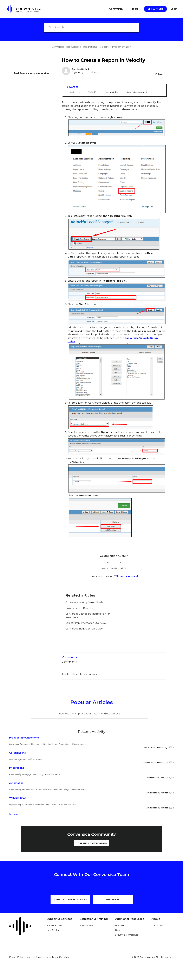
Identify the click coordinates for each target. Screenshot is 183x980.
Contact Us (157, 925)
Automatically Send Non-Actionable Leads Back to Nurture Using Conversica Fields (47, 790)
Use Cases (120, 925)
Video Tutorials (87, 925)
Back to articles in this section (32, 73)
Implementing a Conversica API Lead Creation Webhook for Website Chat (43, 805)
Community (116, 9)
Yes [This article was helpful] (109, 562)
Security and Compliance (59, 957)
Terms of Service (35, 957)
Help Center (53, 930)
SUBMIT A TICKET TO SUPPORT (70, 900)
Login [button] (174, 9)
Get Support (155, 9)
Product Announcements (24, 738)
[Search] (91, 28)
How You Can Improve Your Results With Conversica (89, 714)
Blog (135, 9)
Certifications (17, 753)
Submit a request (127, 576)
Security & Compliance (127, 935)
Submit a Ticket (55, 925)
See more (14, 814)
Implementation (122, 47)
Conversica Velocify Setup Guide (84, 602)
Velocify (104, 47)
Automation (16, 783)
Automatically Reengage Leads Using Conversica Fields (35, 774)
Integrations (90, 47)
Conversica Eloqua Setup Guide (84, 629)
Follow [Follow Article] (159, 74)
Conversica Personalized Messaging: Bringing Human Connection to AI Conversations (48, 744)
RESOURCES (113, 900)
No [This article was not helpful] (119, 562)
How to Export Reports (79, 608)
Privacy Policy (16, 957)
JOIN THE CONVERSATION (92, 843)
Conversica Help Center (66, 47)
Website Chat (17, 798)
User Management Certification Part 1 (26, 759)
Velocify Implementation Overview (86, 623)
